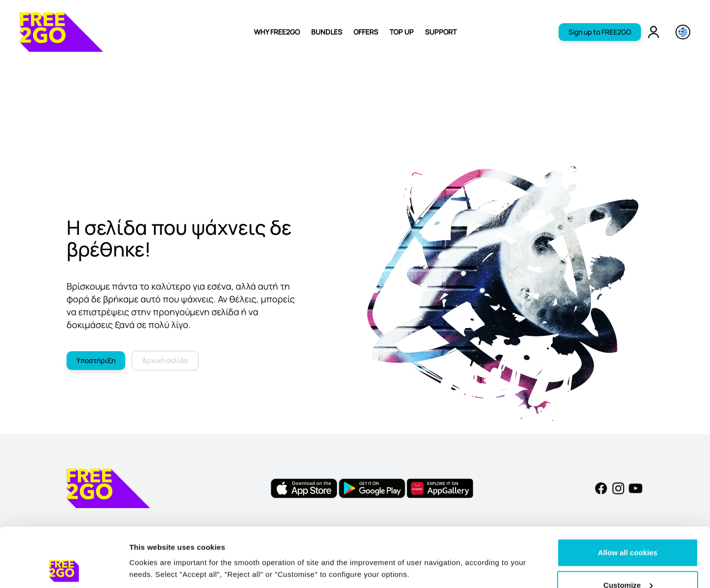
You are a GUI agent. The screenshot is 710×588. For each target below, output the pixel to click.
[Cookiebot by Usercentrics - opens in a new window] (64, 569)
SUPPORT (441, 32)
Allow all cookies (628, 497)
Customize (628, 530)
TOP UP (402, 32)
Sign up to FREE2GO (600, 32)
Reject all (628, 562)
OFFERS (366, 32)
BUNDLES (327, 32)
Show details (152, 546)
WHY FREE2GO (277, 32)
